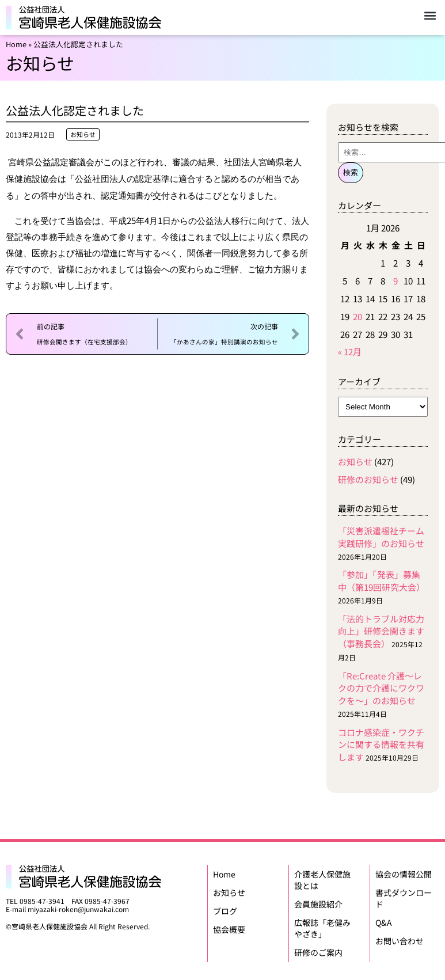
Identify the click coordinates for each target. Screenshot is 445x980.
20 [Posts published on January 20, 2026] (357, 316)
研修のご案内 (318, 948)
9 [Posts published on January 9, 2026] (395, 281)
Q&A (384, 920)
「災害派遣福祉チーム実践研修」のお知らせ (381, 537)
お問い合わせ (400, 937)
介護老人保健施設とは (322, 879)
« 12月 (350, 352)
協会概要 (229, 925)
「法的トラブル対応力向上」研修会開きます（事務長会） (381, 631)
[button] (430, 15)
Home (16, 44)
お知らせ (83, 134)
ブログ (225, 908)
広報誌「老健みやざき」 (322, 925)
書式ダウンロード (404, 897)
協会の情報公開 (404, 873)
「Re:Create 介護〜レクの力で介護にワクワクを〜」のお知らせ (381, 688)
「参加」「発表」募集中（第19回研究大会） (381, 581)
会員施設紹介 (318, 902)
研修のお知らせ (368, 479)
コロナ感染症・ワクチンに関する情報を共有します (381, 745)
